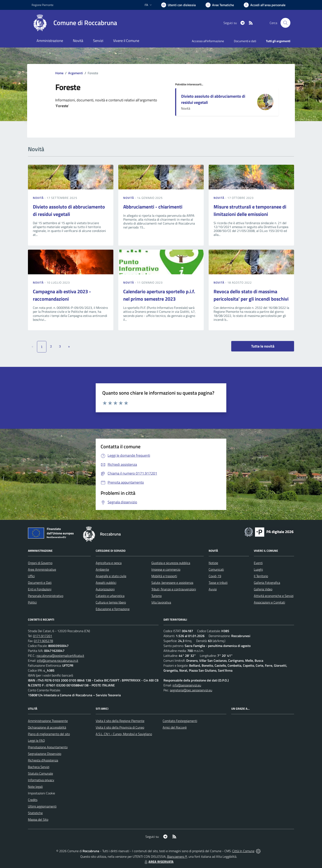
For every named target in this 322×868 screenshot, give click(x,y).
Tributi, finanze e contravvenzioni (174, 589)
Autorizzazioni (105, 589)
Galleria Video (263, 589)
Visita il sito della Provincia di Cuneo (120, 727)
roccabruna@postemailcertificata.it (60, 656)
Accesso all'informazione (208, 41)
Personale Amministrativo (46, 596)
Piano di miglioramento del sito (49, 734)
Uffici (31, 576)
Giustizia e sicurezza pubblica (171, 563)
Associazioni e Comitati (269, 602)
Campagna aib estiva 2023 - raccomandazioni (62, 295)
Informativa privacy (41, 780)
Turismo (156, 596)
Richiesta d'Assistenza (43, 760)
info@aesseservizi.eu (187, 685)
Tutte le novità (263, 346)
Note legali (35, 787)
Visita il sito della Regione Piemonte (120, 721)
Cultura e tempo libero (111, 602)
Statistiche (35, 813)
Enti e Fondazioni (40, 589)
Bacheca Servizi (39, 767)
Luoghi (258, 569)
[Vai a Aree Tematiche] (220, 5)
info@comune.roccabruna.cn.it (58, 661)
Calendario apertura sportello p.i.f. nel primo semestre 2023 (159, 295)
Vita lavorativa (161, 602)
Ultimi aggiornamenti (42, 806)
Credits (33, 800)
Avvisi (213, 589)
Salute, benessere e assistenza (172, 583)
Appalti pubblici (106, 583)
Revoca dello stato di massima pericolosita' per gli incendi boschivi (251, 295)
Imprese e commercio (166, 569)
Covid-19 (215, 576)
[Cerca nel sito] (285, 23)
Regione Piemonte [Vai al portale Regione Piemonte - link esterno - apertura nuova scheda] (43, 5)
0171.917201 (43, 636)
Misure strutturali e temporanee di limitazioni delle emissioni (250, 210)
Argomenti (76, 73)
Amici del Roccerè (175, 727)
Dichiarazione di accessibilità (47, 727)
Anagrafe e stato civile (111, 576)
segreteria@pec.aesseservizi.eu (191, 690)
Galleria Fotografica (267, 583)
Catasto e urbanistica (110, 596)
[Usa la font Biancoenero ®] (178, 5)
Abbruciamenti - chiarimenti (153, 207)
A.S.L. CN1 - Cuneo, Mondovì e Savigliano (124, 734)
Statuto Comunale (40, 773)
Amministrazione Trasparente (48, 721)
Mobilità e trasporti (164, 576)
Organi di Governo (40, 563)
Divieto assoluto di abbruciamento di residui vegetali (213, 99)
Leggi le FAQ (36, 741)
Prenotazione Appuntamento (48, 747)
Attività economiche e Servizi (274, 596)
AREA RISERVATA (159, 862)
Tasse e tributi (218, 583)
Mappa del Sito (38, 819)
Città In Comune (243, 851)
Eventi (258, 563)
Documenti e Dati (40, 583)
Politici (32, 602)
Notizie (213, 563)
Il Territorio (261, 576)
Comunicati (216, 569)
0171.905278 (43, 641)
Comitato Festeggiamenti (180, 721)
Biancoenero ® (177, 856)
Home (59, 73)
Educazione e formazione (113, 609)
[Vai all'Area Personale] (265, 5)
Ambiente (102, 569)
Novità (39, 198)
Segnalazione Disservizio (45, 754)
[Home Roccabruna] (74, 23)
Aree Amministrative (42, 569)
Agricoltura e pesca (109, 563)
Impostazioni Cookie (41, 793)
